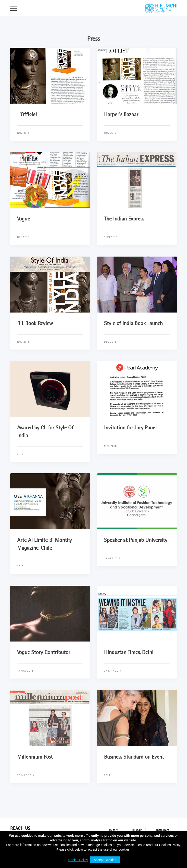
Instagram (163, 830)
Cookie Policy (78, 860)
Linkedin (137, 830)
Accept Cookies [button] (105, 860)
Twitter (113, 830)
